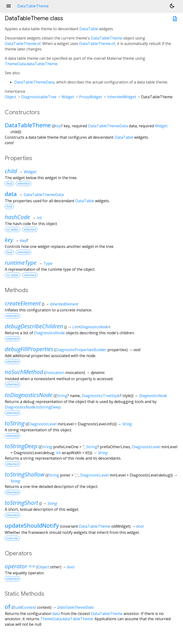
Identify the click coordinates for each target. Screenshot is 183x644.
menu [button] (9, 6)
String (62, 396)
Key (58, 126)
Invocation (55, 373)
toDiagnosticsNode (29, 395)
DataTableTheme (107, 38)
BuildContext (24, 607)
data (11, 194)
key (9, 240)
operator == (20, 566)
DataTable (89, 29)
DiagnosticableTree (39, 97)
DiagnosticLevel (43, 424)
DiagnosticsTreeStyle (101, 396)
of (8, 607)
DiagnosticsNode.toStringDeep (33, 407)
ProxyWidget (91, 97)
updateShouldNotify (32, 525)
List (75, 327)
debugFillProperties (29, 349)
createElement (23, 303)
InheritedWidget (122, 97)
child (11, 171)
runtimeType (21, 263)
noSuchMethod (24, 372)
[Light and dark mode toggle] (172, 6)
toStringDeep (21, 446)
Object (10, 97)
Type (48, 263)
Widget (68, 97)
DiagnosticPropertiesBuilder (81, 350)
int (39, 218)
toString (15, 423)
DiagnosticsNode (94, 327)
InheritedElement (64, 304)
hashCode (17, 217)
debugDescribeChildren (34, 326)
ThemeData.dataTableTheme (31, 64)
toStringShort (21, 503)
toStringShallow (25, 474)
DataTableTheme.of (23, 44)
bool (140, 526)
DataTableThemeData (34, 82)
